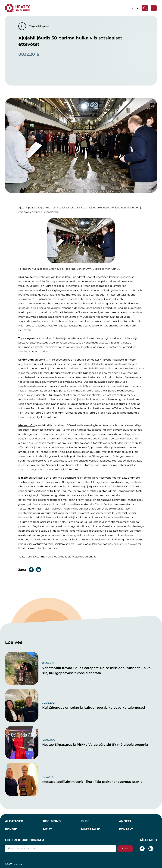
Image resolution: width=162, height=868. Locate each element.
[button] (135, 8)
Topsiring (70, 269)
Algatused (14, 821)
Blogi (86, 821)
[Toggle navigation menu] (154, 8)
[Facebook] (142, 849)
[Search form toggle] (145, 8)
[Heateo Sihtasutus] (18, 8)
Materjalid (91, 829)
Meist (48, 829)
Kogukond (52, 821)
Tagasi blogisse (39, 26)
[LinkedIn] (151, 849)
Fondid (11, 829)
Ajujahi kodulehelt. (84, 557)
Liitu (125, 849)
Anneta (125, 821)
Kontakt (126, 829)
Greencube (26, 277)
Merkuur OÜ (26, 425)
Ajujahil (23, 208)
